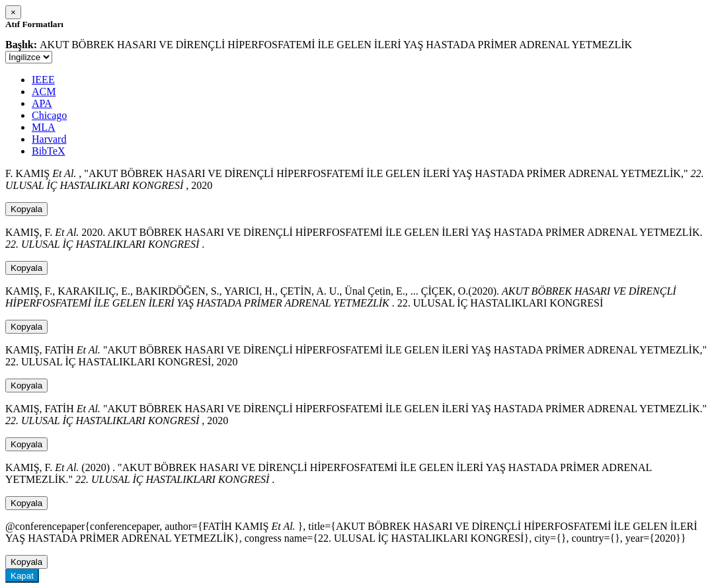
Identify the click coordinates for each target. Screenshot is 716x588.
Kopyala (26, 209)
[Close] (13, 12)
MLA (44, 127)
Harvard (49, 139)
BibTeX (48, 151)
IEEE (43, 80)
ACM (44, 92)
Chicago (49, 115)
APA (42, 103)
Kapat (22, 576)
